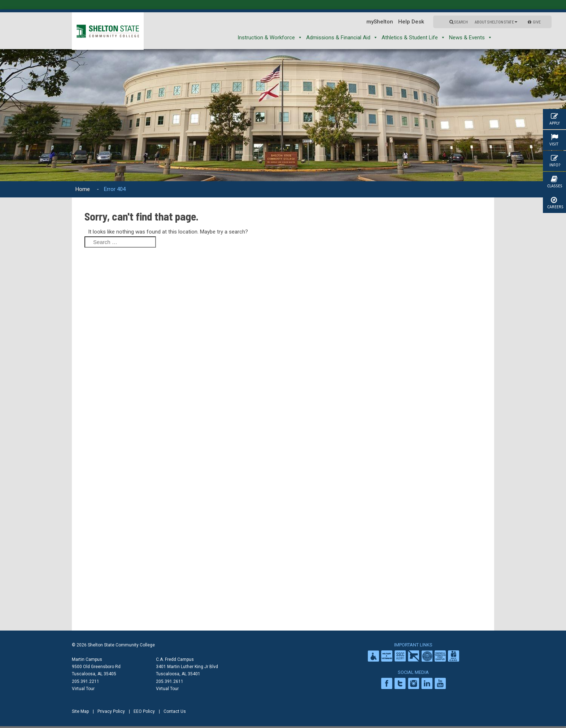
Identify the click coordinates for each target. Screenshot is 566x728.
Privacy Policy (111, 711)
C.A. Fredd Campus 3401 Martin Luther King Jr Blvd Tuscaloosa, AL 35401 (187, 667)
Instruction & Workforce (270, 38)
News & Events (471, 38)
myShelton (380, 22)
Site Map (80, 711)
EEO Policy (144, 711)
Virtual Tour (83, 689)
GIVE (534, 22)
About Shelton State (496, 22)
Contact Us (175, 711)
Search (459, 22)
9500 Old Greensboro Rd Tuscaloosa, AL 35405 (96, 670)
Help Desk (411, 22)
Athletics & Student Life (413, 38)
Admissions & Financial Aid (342, 38)
